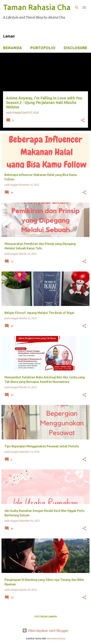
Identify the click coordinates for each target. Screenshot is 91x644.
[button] (83, 121)
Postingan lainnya (46, 617)
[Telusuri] (77, 7)
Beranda (12, 48)
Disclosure (75, 48)
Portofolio (43, 48)
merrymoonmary (56, 638)
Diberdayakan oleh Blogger (45, 631)
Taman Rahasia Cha (37, 7)
